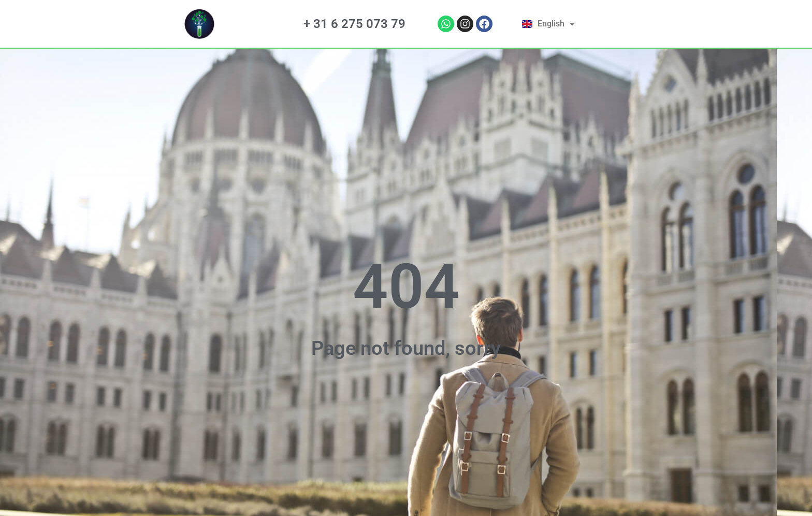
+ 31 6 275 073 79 (354, 24)
